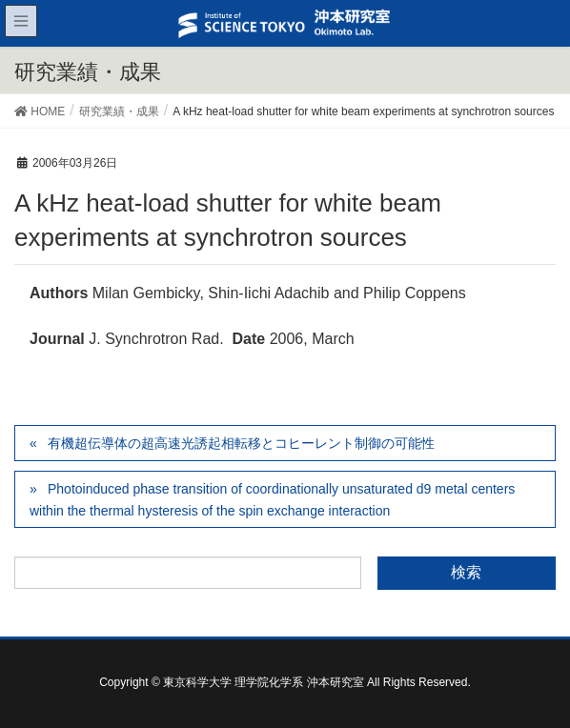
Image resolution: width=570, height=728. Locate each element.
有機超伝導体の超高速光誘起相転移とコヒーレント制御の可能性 (241, 443)
